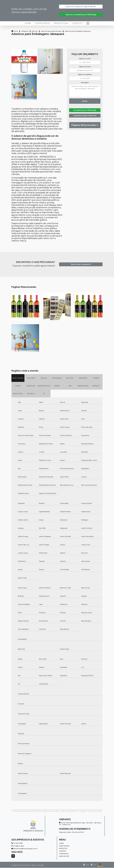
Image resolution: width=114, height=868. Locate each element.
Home (28, 24)
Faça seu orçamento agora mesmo (81, 7)
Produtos (60, 24)
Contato (77, 24)
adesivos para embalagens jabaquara (78, 31)
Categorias (25, 31)
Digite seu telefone (85, 75)
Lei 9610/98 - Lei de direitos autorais (90, 811)
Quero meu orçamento (81, 265)
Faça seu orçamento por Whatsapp (81, 15)
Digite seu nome (85, 59)
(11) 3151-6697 (17, 843)
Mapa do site (64, 856)
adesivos (35, 31)
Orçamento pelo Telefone (85, 116)
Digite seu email (85, 67)
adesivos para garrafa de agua (51, 31)
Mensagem (85, 83)
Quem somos (42, 24)
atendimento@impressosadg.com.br (25, 849)
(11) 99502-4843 (18, 846)
